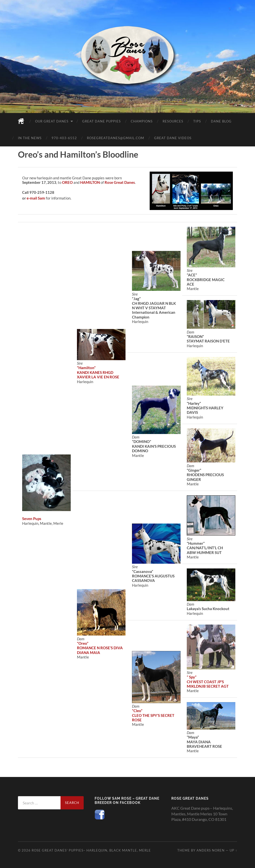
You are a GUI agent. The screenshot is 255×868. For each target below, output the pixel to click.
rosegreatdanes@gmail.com (116, 138)
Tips (197, 121)
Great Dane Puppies (101, 121)
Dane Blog (221, 121)
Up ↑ (233, 850)
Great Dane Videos (173, 138)
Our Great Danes (52, 121)
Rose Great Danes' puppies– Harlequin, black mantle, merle (91, 850)
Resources (173, 121)
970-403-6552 (64, 138)
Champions (142, 121)
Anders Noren (211, 850)
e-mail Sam (36, 198)
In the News (30, 138)
